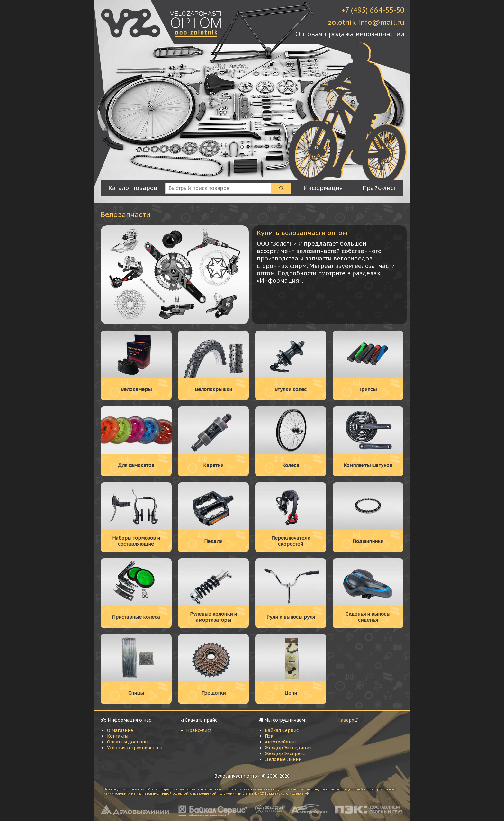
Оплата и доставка (128, 742)
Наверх (346, 720)
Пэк (269, 736)
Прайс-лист (199, 730)
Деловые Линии (283, 759)
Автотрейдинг (281, 742)
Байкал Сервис (282, 730)
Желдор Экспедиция (288, 748)
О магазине (120, 730)
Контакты (118, 736)
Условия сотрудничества (135, 748)
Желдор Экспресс (285, 753)
